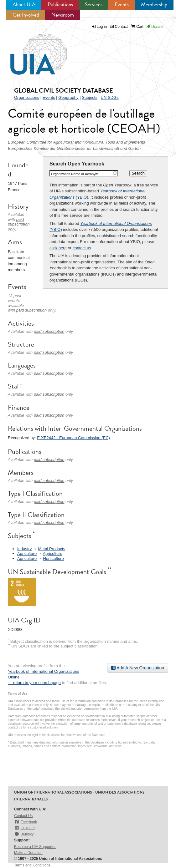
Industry (24, 549)
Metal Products (52, 549)
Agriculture (27, 553)
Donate (155, 27)
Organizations (27, 97)
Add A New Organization (138, 668)
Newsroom (63, 15)
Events (122, 5)
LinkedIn (24, 828)
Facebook (26, 822)
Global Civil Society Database (64, 90)
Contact (119, 27)
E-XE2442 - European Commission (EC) (73, 438)
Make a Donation (28, 853)
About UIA (24, 5)
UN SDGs (110, 97)
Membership (154, 5)
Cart (137, 27)
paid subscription (19, 222)
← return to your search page (34, 683)
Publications (60, 5)
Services (94, 5)
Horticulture (53, 558)
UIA (31, 51)
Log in (102, 27)
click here (58, 248)
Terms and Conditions (32, 865)
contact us (82, 248)
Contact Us (23, 816)
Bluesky (24, 834)
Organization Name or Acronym (75, 174)
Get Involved (26, 15)
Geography (68, 97)
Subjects (90, 97)
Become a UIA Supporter (35, 847)
